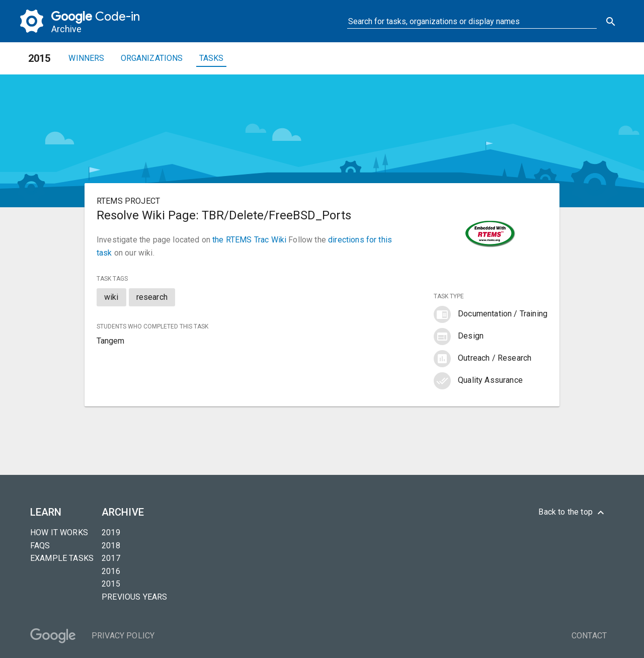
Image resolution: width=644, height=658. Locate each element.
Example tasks (62, 558)
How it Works (59, 532)
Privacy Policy (123, 636)
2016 (111, 571)
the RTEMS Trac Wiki (249, 240)
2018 (111, 546)
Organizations (152, 58)
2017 (111, 558)
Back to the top (573, 513)
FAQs (40, 546)
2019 (111, 532)
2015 (111, 584)
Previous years (134, 597)
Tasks (212, 58)
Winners (86, 58)
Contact (589, 636)
